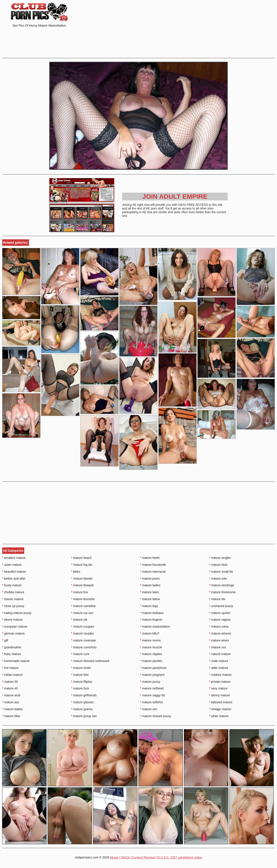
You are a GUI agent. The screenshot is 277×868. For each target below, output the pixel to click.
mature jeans (150, 579)
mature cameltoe (84, 606)
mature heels (150, 558)
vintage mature (220, 709)
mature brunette (83, 599)
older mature (219, 668)
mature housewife (153, 565)
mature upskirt (220, 613)
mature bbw (11, 716)
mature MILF (150, 633)
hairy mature (12, 654)
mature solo (218, 579)
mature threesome (222, 592)
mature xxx (217, 647)
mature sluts (218, 565)
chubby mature (13, 592)
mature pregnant (152, 675)
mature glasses (82, 702)
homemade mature (16, 661)
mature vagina (220, 620)
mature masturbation (155, 627)
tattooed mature (221, 702)
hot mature (10, 668)
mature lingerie (151, 620)
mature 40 (10, 688)
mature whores (220, 633)
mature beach (81, 558)
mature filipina (82, 682)
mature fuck (80, 688)
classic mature (13, 599)
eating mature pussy (17, 613)
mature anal (11, 695)
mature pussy (150, 682)
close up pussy (13, 606)
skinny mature (220, 695)
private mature (220, 682)
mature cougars (83, 627)
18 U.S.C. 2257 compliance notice (179, 857)
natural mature (220, 654)
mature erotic (81, 668)
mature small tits (221, 572)
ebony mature (12, 620)
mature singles (220, 558)
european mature (15, 627)
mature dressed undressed (90, 661)
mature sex (149, 709)
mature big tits (82, 565)
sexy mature (218, 688)
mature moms (151, 640)
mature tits (217, 599)
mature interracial (153, 572)
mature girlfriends (84, 695)
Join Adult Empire (175, 196)
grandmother (12, 647)
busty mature (12, 585)
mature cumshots (84, 647)
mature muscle (151, 647)
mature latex (150, 592)
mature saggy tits (153, 695)
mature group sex (84, 716)
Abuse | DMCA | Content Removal (133, 857)
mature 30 (10, 682)
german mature (13, 633)
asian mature (12, 565)
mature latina (150, 599)
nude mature (219, 661)
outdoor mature (220, 675)
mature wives (219, 640)
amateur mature (14, 558)
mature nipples (151, 654)
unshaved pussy (221, 606)
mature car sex (82, 613)
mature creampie (84, 640)
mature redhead (152, 688)
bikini (76, 572)
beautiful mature (14, 572)
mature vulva (219, 627)
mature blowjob (82, 585)
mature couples (83, 633)
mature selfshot (152, 702)
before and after (14, 579)
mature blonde (82, 579)
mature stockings (221, 585)
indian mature (12, 675)
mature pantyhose (153, 668)
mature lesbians (152, 613)
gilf (5, 640)
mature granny (82, 709)
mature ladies (150, 585)
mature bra (80, 592)
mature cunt (80, 654)
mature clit (79, 620)
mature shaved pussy (156, 716)
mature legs (149, 606)
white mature (219, 716)
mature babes (12, 709)
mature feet (80, 675)
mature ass (11, 702)
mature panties (151, 661)
